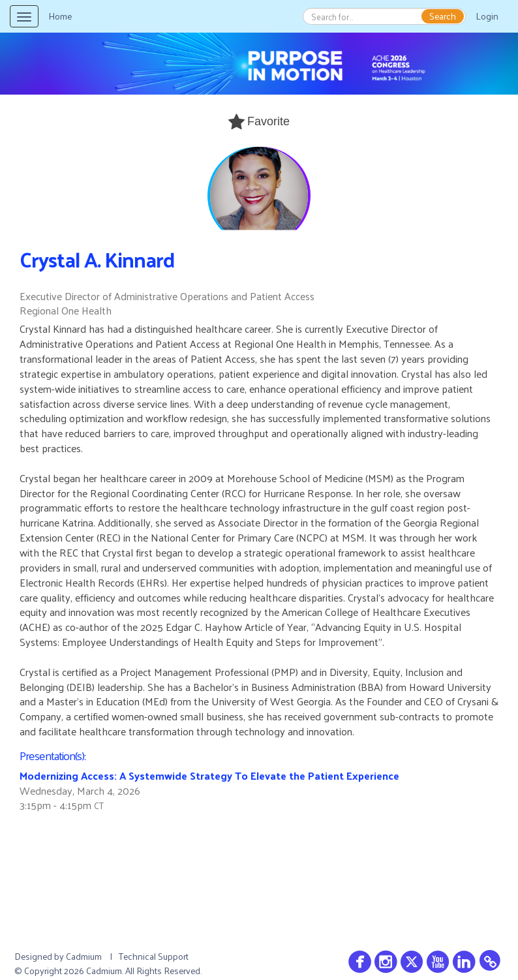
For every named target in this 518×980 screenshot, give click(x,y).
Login (487, 16)
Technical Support (154, 956)
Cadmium (84, 956)
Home (60, 16)
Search (443, 16)
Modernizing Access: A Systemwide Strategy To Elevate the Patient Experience (209, 775)
